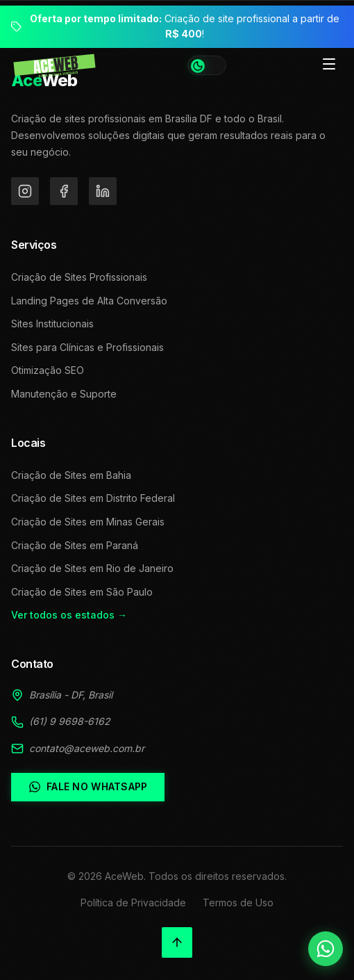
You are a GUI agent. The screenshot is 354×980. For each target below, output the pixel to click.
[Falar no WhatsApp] (326, 949)
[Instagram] (25, 191)
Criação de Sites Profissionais (79, 277)
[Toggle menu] (329, 65)
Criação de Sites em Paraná (75, 545)
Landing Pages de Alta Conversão (89, 301)
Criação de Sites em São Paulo (82, 592)
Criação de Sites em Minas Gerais (88, 522)
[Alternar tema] (207, 65)
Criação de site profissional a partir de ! (185, 26)
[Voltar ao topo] (177, 942)
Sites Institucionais (52, 324)
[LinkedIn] (103, 191)
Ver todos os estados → (69, 615)
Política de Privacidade (133, 903)
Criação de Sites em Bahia (71, 475)
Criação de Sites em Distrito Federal (93, 498)
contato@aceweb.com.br (87, 748)
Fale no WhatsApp (88, 787)
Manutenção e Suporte (64, 394)
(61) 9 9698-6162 (70, 721)
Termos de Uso (238, 903)
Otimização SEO (48, 370)
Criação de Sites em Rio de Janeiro (92, 568)
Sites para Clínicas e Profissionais (87, 347)
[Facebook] (64, 191)
